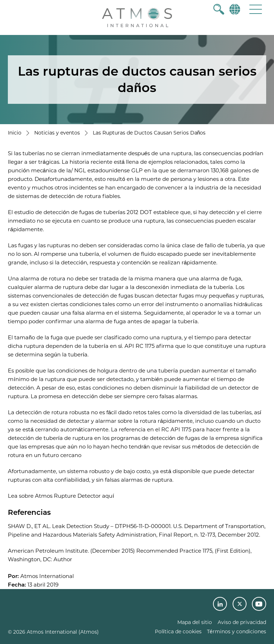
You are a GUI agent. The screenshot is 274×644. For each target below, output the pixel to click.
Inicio (15, 133)
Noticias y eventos (57, 133)
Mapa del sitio (195, 622)
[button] (256, 9)
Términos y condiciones (237, 632)
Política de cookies (178, 632)
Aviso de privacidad (242, 622)
